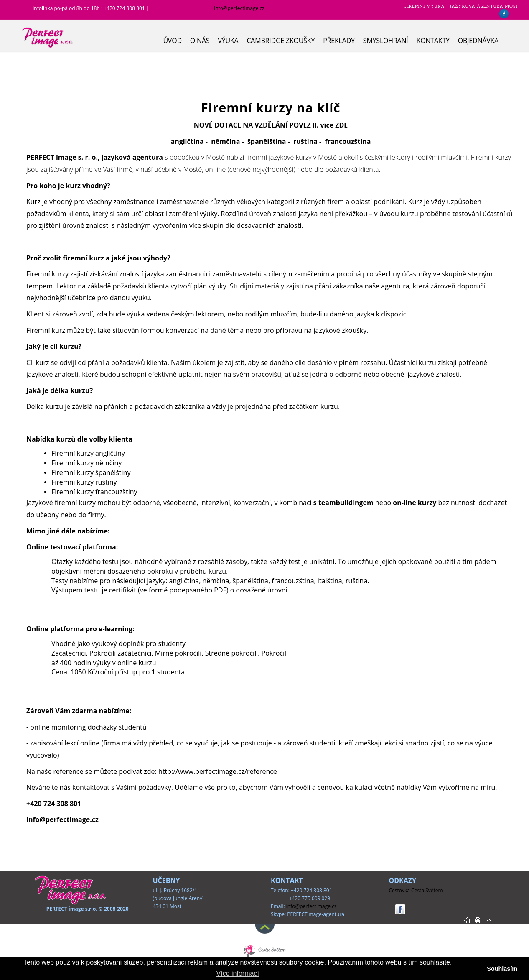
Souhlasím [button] (502, 969)
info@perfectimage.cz (239, 8)
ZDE (341, 125)
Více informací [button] (238, 974)
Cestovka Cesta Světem (416, 890)
